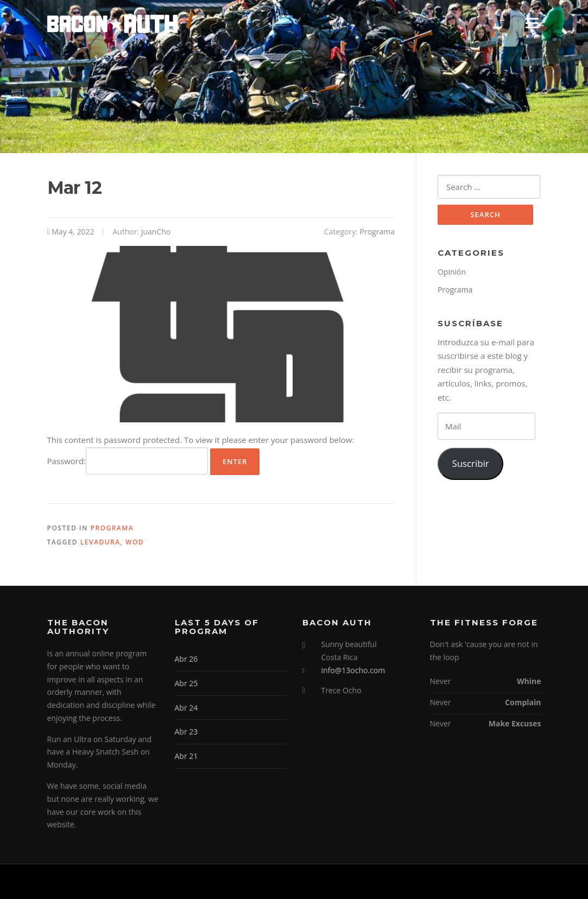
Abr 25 (186, 683)
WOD (135, 542)
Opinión (452, 272)
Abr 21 (186, 756)
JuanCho (156, 232)
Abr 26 (186, 659)
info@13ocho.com (353, 670)
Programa (377, 232)
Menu (532, 23)
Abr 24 (186, 708)
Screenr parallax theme (447, 882)
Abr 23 (186, 732)
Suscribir (470, 463)
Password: (128, 461)
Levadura (100, 542)
